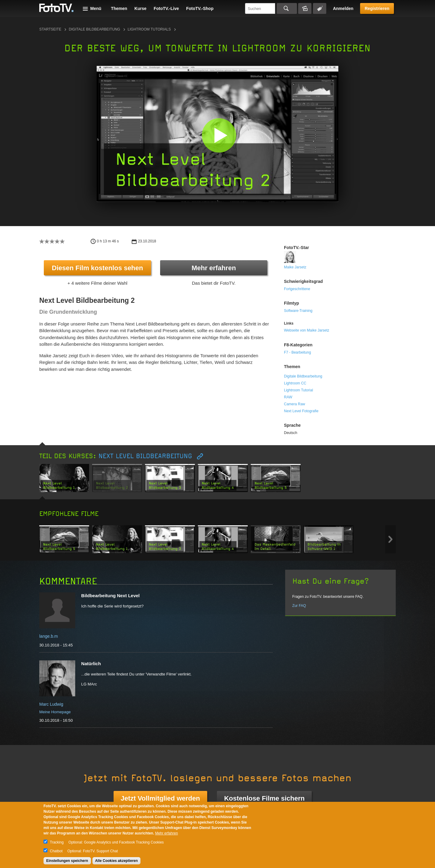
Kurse (140, 8)
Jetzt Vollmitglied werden (160, 798)
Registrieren (377, 8)
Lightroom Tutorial (298, 390)
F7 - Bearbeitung (297, 352)
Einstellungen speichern (67, 861)
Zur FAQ (299, 606)
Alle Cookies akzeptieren (116, 861)
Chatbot (56, 851)
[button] (219, 135)
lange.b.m (48, 636)
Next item (390, 539)
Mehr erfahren (214, 268)
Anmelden (343, 8)
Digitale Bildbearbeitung (95, 29)
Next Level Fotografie (301, 411)
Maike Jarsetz (295, 267)
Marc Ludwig (51, 704)
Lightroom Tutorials (149, 29)
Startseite (50, 29)
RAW (288, 397)
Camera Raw (295, 404)
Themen (119, 8)
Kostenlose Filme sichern (264, 798)
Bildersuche (305, 8)
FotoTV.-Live (166, 8)
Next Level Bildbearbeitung (147, 456)
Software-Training (298, 311)
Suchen (287, 8)
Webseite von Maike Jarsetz (307, 330)
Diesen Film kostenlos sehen (98, 268)
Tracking (57, 842)
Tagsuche (320, 8)
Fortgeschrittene (297, 289)
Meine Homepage (55, 712)
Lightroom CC (295, 383)
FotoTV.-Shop (200, 8)
